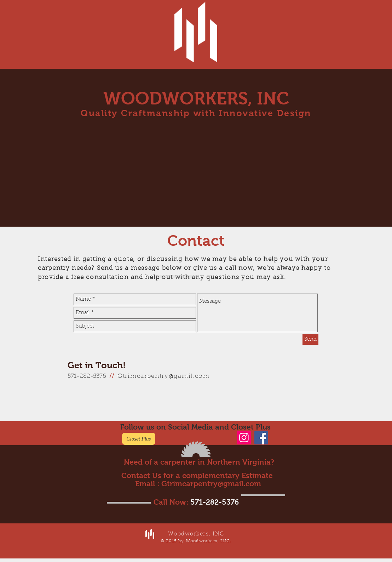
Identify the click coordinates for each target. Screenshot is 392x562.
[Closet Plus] (139, 439)
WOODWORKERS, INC (196, 98)
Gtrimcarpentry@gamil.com (164, 376)
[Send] (310, 339)
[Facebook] (261, 438)
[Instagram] (244, 438)
